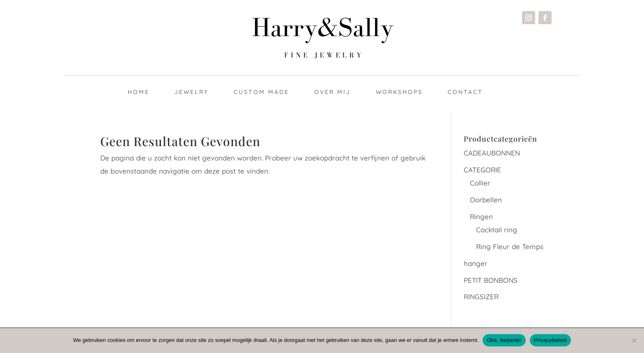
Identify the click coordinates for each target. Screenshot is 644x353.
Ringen (481, 217)
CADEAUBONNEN (492, 153)
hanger (476, 263)
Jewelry (192, 92)
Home (139, 92)
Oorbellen (486, 200)
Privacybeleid (551, 340)
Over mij (332, 92)
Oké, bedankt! (504, 340)
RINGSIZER (481, 297)
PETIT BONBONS (491, 280)
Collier (480, 183)
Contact (465, 92)
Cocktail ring (497, 230)
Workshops (399, 92)
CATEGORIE (482, 170)
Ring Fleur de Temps (510, 246)
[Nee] (634, 340)
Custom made (261, 92)
